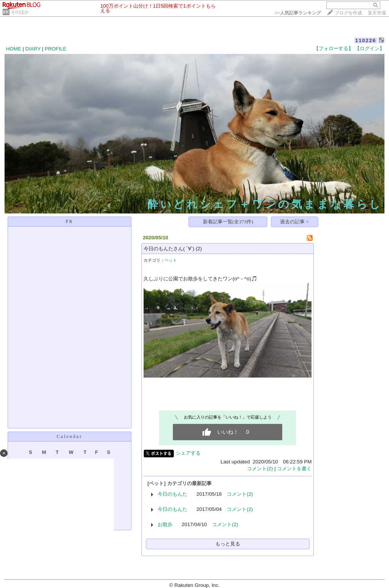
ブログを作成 (348, 13)
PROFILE (56, 49)
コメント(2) (260, 469)
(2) (199, 249)
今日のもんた (172, 494)
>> (298, 13)
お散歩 (165, 524)
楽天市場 (377, 13)
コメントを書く (294, 469)
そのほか (20, 12)
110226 (366, 40)
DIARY (33, 49)
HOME (14, 49)
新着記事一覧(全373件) (228, 222)
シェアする (188, 453)
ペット (171, 260)
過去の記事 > (294, 222)
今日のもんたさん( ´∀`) (169, 249)
